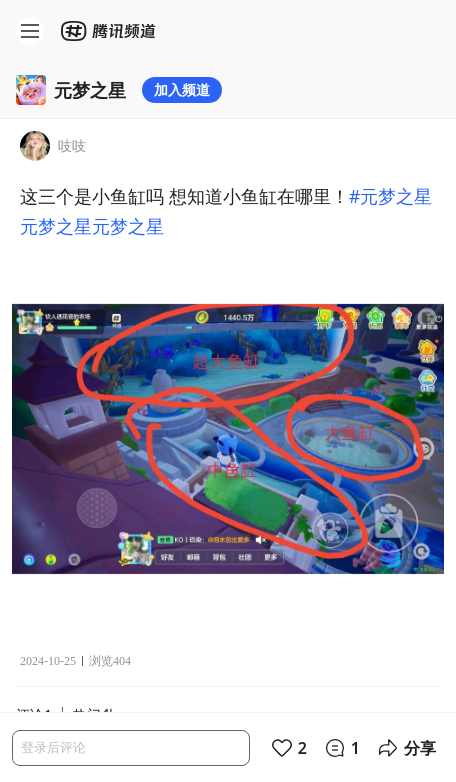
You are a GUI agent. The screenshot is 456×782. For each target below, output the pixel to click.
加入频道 (182, 89)
